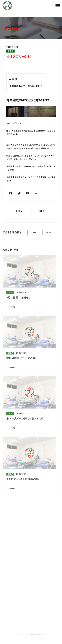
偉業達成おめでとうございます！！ (26, 86)
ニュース (34, 233)
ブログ (10, 51)
